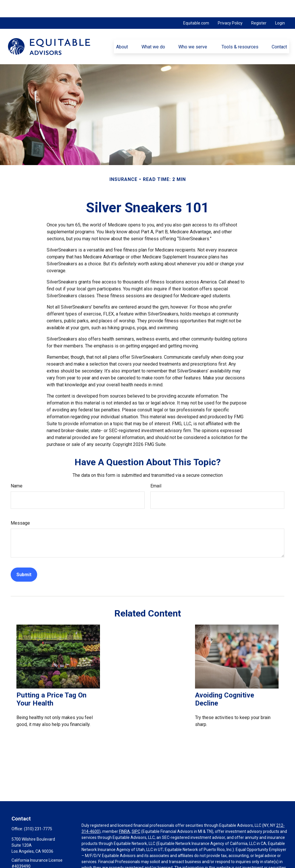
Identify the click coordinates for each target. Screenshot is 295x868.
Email (156, 469)
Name (17, 469)
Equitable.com (196, 6)
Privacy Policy (230, 6)
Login (280, 6)
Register (259, 6)
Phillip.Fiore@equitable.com (37, 859)
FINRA (124, 814)
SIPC (136, 814)
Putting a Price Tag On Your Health (51, 682)
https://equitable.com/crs (105, 863)
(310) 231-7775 (38, 812)
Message (20, 506)
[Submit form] (24, 557)
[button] (122, 29)
